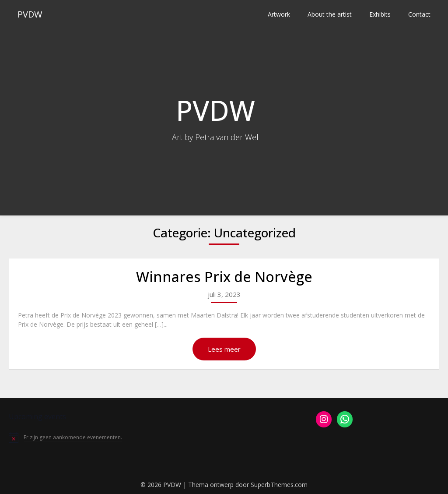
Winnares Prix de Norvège (224, 277)
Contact (419, 14)
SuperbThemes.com (279, 485)
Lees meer (224, 349)
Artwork (279, 14)
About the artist (330, 14)
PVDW (30, 14)
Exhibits (380, 14)
